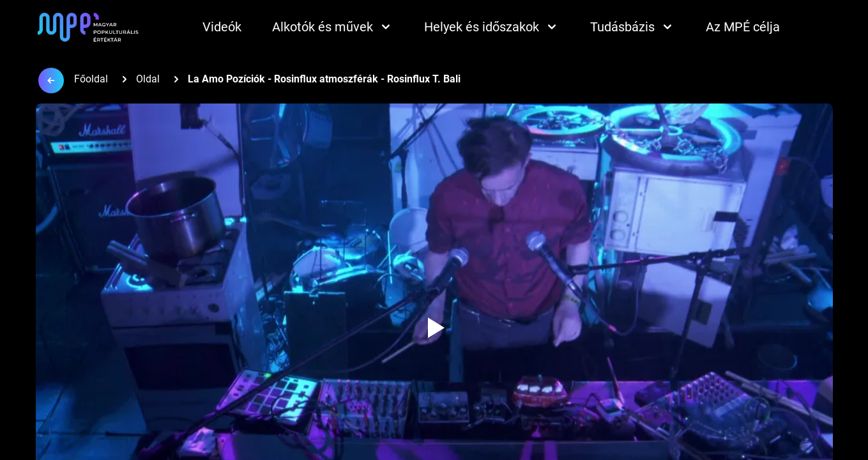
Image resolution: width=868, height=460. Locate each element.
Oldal (148, 79)
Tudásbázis (633, 27)
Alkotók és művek (333, 27)
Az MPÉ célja (743, 27)
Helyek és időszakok (492, 27)
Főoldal (91, 79)
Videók (222, 27)
